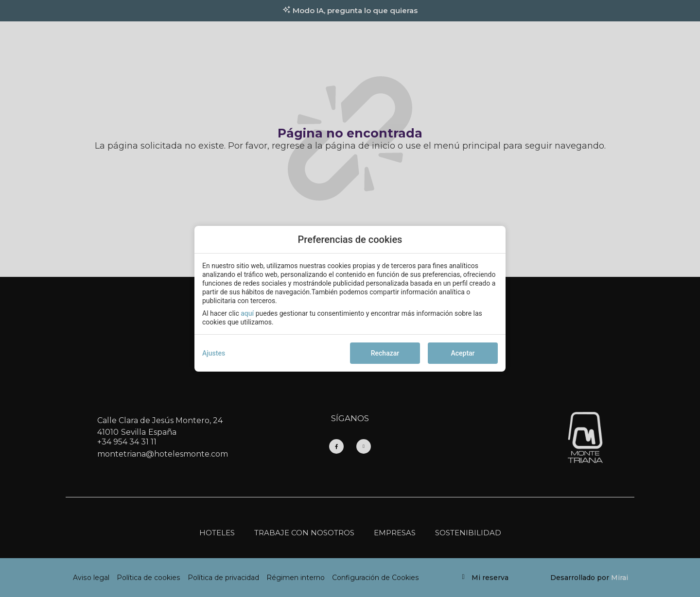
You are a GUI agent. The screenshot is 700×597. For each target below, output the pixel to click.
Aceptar (463, 353)
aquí (247, 313)
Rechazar (385, 353)
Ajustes (214, 353)
